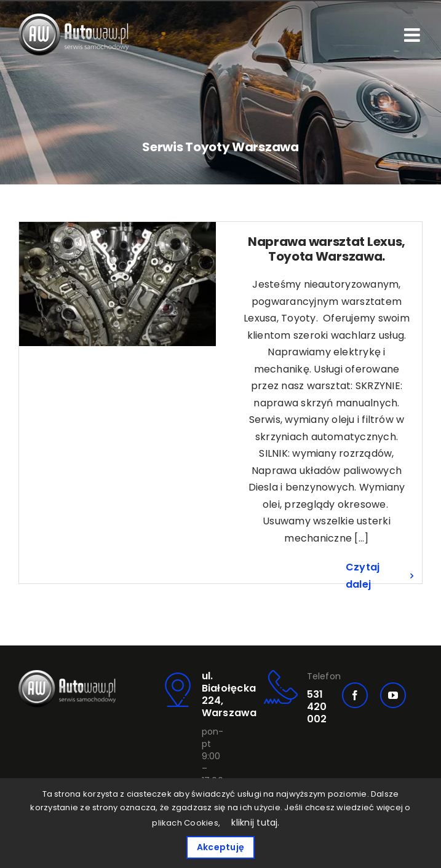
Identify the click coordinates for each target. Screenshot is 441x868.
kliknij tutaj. (255, 823)
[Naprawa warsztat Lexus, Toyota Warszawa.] (117, 284)
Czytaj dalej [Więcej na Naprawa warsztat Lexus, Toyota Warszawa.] (363, 576)
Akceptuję (220, 847)
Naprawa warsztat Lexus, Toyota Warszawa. (327, 249)
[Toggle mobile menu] (413, 35)
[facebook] (355, 695)
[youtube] (393, 695)
